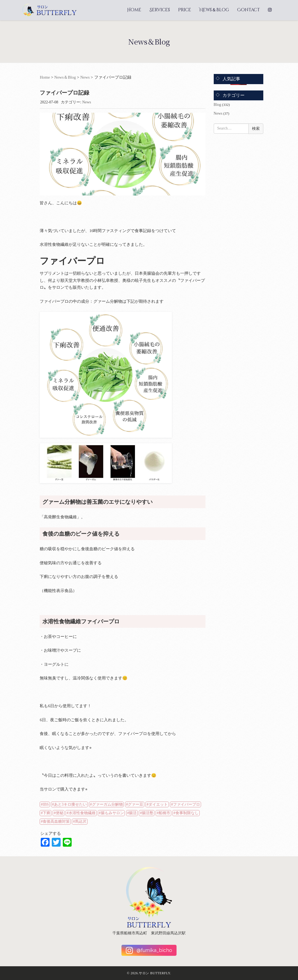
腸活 (133, 813)
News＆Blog (214, 10)
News (85, 77)
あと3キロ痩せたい (70, 804)
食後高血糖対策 (56, 821)
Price (185, 10)
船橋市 (164, 813)
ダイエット (158, 804)
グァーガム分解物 (107, 804)
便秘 (59, 813)
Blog (217, 105)
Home (134, 10)
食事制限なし (187, 813)
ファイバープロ (186, 804)
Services (160, 10)
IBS (46, 804)
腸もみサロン (112, 813)
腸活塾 (148, 813)
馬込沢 (81, 821)
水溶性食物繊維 (82, 813)
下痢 (47, 813)
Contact (248, 10)
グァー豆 (136, 804)
